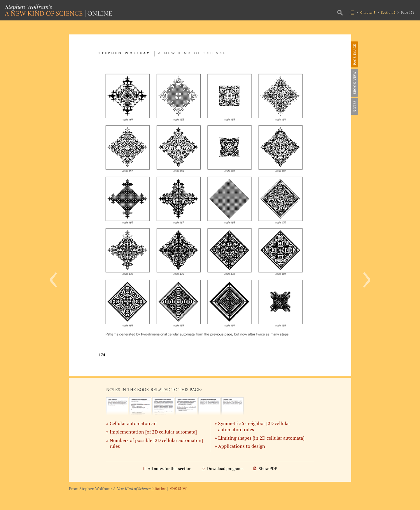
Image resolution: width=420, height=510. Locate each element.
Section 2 (388, 12)
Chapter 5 (368, 12)
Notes (355, 106)
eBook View (355, 83)
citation (160, 489)
